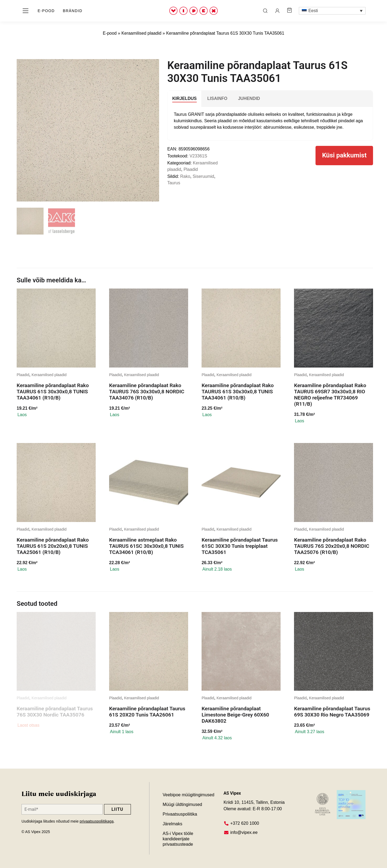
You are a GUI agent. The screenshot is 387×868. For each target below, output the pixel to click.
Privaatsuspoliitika (180, 814)
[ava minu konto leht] (277, 11)
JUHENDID (249, 98)
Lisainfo (217, 98)
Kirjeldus (184, 98)
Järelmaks (172, 824)
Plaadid (191, 169)
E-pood (110, 33)
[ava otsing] (265, 11)
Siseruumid (203, 176)
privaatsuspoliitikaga (96, 821)
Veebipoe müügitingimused (188, 795)
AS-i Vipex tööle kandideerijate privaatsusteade (178, 839)
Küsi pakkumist (344, 156)
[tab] (184, 99)
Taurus (174, 183)
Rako (185, 176)
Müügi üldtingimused (182, 804)
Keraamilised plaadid (141, 33)
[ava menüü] (26, 11)
